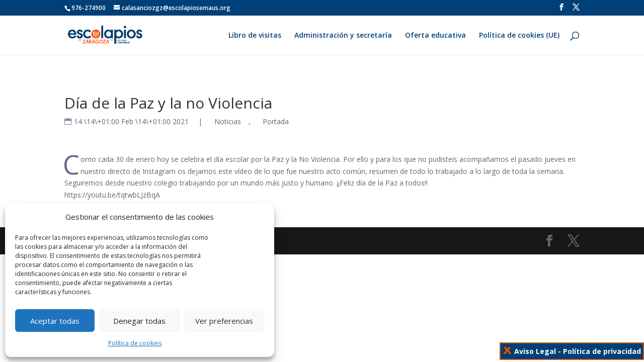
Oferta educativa (435, 36)
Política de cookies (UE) (519, 36)
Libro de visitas (255, 36)
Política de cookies (135, 343)
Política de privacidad (602, 351)
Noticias (228, 121)
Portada (276, 121)
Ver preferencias (224, 321)
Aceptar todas (55, 321)
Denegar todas (139, 321)
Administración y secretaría (343, 36)
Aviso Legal (535, 351)
